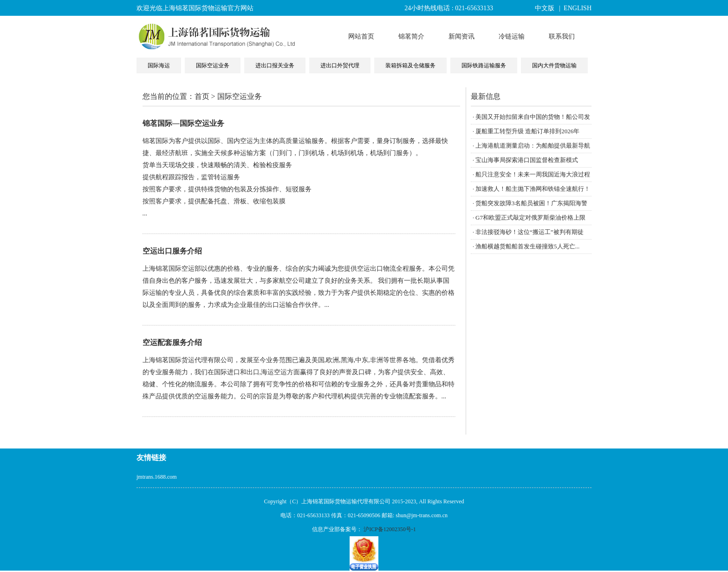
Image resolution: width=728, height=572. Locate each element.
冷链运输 (512, 36)
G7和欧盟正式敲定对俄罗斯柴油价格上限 (530, 218)
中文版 (545, 8)
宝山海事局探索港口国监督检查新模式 (527, 160)
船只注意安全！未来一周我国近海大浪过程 (533, 174)
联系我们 (562, 36)
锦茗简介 (411, 36)
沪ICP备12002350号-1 (390, 529)
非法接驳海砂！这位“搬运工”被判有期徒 (530, 232)
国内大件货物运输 (554, 65)
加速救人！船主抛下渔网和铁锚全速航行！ (533, 189)
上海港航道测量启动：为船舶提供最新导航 (533, 146)
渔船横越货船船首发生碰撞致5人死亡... (527, 246)
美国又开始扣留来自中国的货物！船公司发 (533, 117)
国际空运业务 (213, 65)
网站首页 (361, 36)
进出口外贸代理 (340, 65)
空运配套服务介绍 (172, 342)
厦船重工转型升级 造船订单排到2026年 (527, 131)
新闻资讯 (461, 36)
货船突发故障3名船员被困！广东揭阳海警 (531, 203)
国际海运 (159, 65)
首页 (202, 96)
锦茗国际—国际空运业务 (183, 123)
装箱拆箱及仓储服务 (410, 65)
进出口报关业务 (275, 65)
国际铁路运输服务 (484, 65)
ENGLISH (578, 8)
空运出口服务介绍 (172, 251)
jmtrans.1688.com (157, 477)
